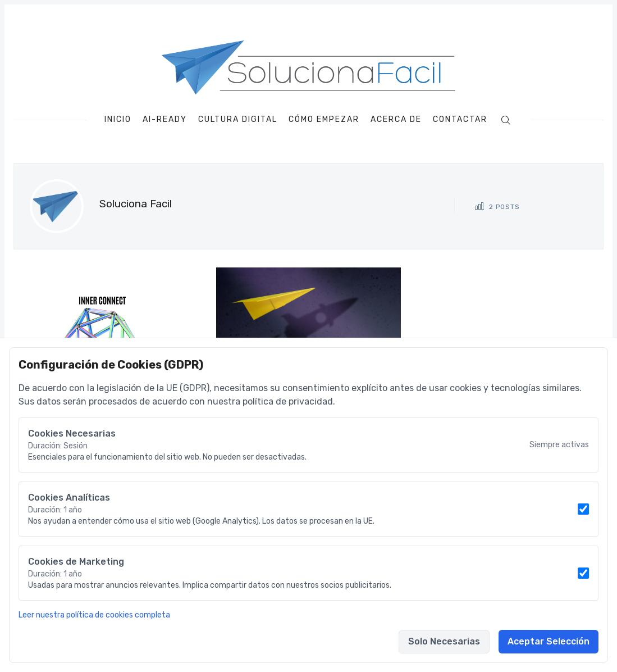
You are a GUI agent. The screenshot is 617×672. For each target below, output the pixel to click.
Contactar (460, 120)
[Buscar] (506, 119)
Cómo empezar (324, 120)
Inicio (118, 120)
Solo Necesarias (444, 641)
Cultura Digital (238, 120)
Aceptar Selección (549, 641)
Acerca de (396, 120)
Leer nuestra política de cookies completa (94, 615)
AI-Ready (165, 120)
